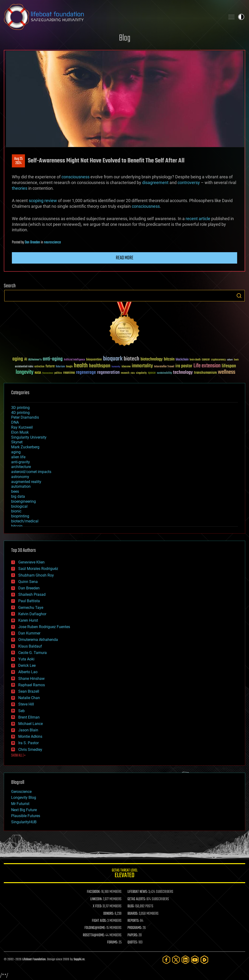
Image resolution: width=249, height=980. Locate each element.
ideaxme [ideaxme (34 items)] (126, 367)
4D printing (20, 413)
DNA (15, 422)
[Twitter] (176, 960)
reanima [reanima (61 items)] (69, 373)
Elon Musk (20, 432)
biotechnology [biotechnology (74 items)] (152, 359)
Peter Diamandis (25, 417)
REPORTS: (133, 921)
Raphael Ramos (32, 685)
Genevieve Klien (31, 562)
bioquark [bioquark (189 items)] (113, 359)
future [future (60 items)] (50, 366)
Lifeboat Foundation (34, 959)
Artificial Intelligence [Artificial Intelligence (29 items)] (74, 360)
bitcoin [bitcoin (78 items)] (169, 359)
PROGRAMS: (135, 928)
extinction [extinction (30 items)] (39, 367)
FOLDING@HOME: (95, 928)
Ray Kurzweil (22, 427)
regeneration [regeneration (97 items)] (108, 372)
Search (239, 296)
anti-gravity (21, 462)
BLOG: (131, 906)
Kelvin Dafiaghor (32, 614)
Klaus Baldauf (30, 646)
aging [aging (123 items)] (18, 359)
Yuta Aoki (26, 659)
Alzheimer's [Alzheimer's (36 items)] (35, 360)
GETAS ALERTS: (137, 899)
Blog (125, 38)
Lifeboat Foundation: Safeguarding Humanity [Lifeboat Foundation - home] (113, 17)
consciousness (75, 177)
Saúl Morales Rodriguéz (38, 569)
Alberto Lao (28, 672)
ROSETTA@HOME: (94, 935)
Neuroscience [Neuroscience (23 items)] (48, 373)
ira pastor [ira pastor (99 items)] (184, 366)
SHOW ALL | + (18, 756)
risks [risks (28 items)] (133, 373)
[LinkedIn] (185, 960)
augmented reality (26, 482)
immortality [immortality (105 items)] (142, 366)
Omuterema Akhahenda (38, 640)
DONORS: (109, 914)
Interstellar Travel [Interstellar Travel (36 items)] (164, 367)
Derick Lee (27, 665)
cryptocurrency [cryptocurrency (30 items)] (218, 360)
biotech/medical (25, 521)
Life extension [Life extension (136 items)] (207, 366)
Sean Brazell (29, 691)
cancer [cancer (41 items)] (206, 360)
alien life (18, 457)
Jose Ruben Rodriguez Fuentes (44, 627)
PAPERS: (133, 935)
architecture (21, 467)
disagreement (155, 182)
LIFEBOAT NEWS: (138, 892)
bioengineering (23, 501)
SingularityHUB (24, 822)
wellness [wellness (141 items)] (227, 372)
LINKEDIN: (96, 899)
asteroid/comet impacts (31, 472)
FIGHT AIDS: (99, 921)
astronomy (20, 477)
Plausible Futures (26, 816)
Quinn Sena (28, 582)
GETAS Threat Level (124, 874)
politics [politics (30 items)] (58, 373)
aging (16, 452)
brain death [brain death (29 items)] (195, 360)
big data (18, 496)
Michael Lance (31, 724)
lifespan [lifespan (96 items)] (229, 366)
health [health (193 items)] (81, 366)
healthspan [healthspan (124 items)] (100, 366)
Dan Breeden (32, 242)
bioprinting (20, 516)
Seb (21, 711)
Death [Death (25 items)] (236, 360)
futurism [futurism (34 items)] (60, 367)
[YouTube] (195, 960)
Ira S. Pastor (28, 743)
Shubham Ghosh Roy (36, 575)
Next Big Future (24, 810)
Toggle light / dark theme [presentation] (241, 17)
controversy (189, 182)
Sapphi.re (79, 959)
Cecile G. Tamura (33, 653)
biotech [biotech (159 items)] (132, 359)
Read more (125, 258)
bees (15, 491)
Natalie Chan (29, 698)
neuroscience (52, 242)
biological (19, 506)
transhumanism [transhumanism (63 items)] (205, 373)
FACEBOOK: (94, 892)
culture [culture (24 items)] (230, 360)
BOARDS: (133, 914)
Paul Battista (29, 601)
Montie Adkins (30, 736)
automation (21, 486)
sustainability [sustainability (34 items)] (164, 373)
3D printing (20, 408)
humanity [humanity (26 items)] (116, 367)
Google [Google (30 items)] (69, 367)
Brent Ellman (29, 717)
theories (20, 188)
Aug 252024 (18, 161)
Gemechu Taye (31, 608)
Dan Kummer (29, 633)
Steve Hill (26, 704)
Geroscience (21, 792)
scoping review (43, 201)
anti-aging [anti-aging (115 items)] (53, 359)
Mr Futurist (20, 804)
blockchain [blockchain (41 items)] (182, 360)
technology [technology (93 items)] (183, 373)
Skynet (17, 442)
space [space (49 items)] (152, 373)
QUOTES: (133, 942)
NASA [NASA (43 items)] (38, 373)
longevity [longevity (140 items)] (25, 372)
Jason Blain (28, 730)
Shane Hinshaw (31, 679)
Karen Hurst (28, 620)
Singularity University (29, 437)
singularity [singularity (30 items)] (141, 373)
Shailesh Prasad (32, 594)
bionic (16, 511)
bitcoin (17, 526)
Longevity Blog (24, 798)
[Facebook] (166, 960)
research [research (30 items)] (125, 373)
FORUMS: (113, 942)
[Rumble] (204, 960)
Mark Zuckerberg (25, 447)
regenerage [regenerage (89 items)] (86, 373)
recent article (198, 219)
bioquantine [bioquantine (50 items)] (94, 359)
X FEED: (97, 906)
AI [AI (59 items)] (26, 360)
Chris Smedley (30, 750)
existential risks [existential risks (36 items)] (24, 367)
